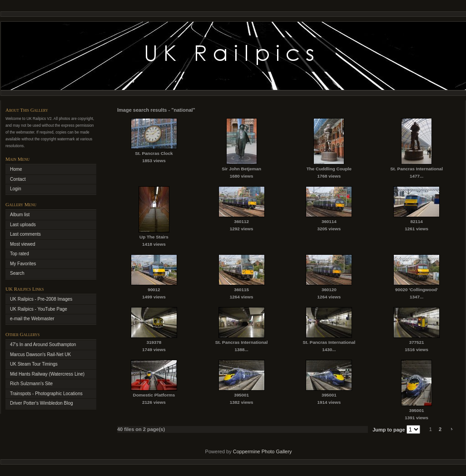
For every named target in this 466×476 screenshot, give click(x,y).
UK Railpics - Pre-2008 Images (41, 299)
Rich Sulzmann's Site (31, 384)
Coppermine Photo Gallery (263, 451)
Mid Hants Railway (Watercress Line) (47, 374)
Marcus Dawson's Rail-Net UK (40, 355)
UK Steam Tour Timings (34, 364)
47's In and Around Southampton (43, 345)
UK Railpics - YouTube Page (39, 309)
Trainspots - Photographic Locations (46, 394)
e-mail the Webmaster (32, 319)
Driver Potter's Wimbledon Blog (42, 403)
